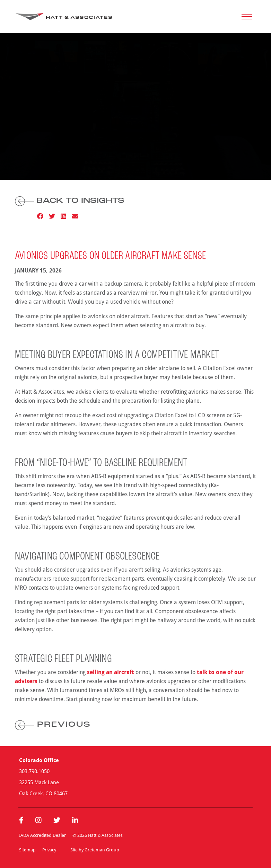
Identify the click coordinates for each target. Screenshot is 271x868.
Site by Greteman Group (95, 850)
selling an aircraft (111, 672)
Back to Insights (70, 201)
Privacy (49, 850)
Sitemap (27, 850)
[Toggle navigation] (247, 17)
